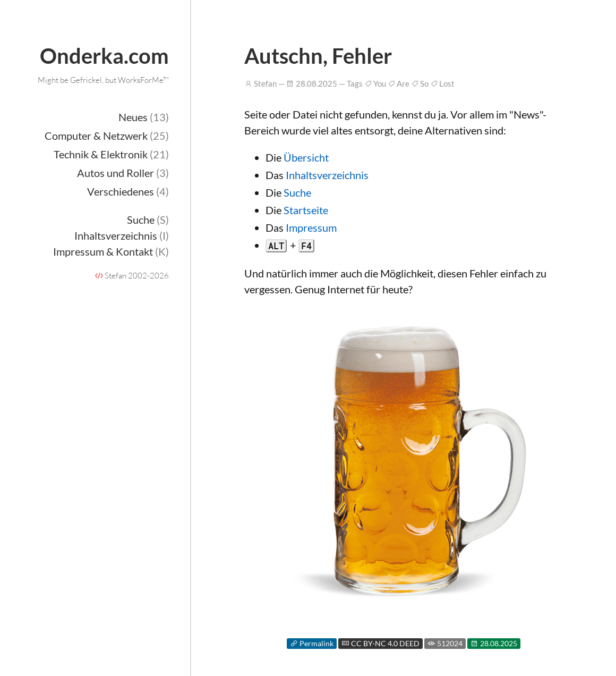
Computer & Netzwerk (107, 136)
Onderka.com (104, 56)
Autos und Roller (123, 173)
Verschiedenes (128, 191)
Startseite (306, 210)
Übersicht (306, 157)
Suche (148, 219)
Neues (144, 117)
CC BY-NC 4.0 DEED (380, 644)
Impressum (311, 227)
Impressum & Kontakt (111, 251)
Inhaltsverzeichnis (122, 235)
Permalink (312, 644)
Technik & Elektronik (111, 154)
